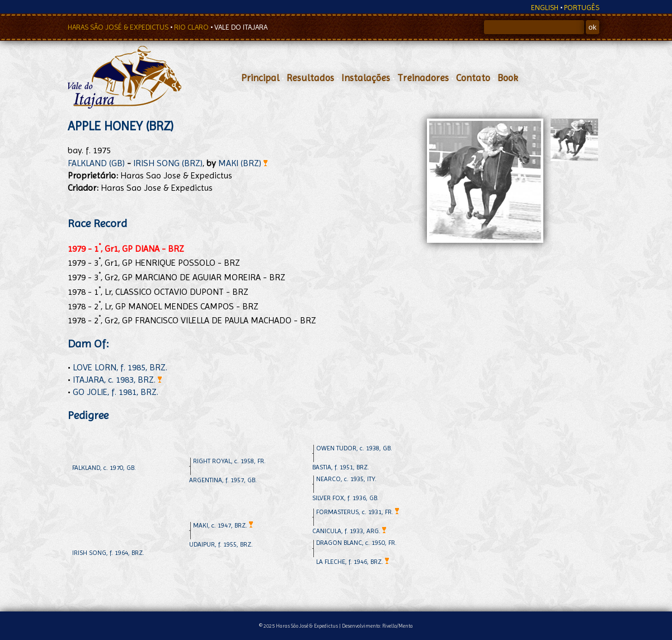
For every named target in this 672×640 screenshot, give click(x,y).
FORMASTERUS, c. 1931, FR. (358, 512)
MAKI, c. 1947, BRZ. (223, 525)
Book (508, 78)
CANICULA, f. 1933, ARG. (349, 531)
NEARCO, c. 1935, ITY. (346, 479)
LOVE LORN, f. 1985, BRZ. (120, 367)
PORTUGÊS (582, 8)
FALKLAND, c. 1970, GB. (104, 468)
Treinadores (423, 78)
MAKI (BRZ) (243, 163)
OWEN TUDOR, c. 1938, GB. (354, 448)
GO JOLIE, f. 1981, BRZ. (116, 392)
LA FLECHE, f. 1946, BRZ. (353, 562)
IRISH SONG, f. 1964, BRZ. (108, 553)
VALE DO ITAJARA (241, 27)
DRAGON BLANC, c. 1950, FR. (356, 543)
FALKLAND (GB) (96, 163)
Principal (260, 78)
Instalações (366, 78)
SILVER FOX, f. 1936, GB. (346, 498)
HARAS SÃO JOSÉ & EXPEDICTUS (119, 27)
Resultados (310, 78)
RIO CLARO (192, 27)
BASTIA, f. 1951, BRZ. (341, 467)
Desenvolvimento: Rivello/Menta (377, 626)
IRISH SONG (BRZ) (168, 163)
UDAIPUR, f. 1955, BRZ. (221, 544)
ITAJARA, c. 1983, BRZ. (117, 380)
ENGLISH (545, 8)
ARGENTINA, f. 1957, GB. (223, 480)
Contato (473, 78)
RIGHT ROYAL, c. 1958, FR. (229, 461)
